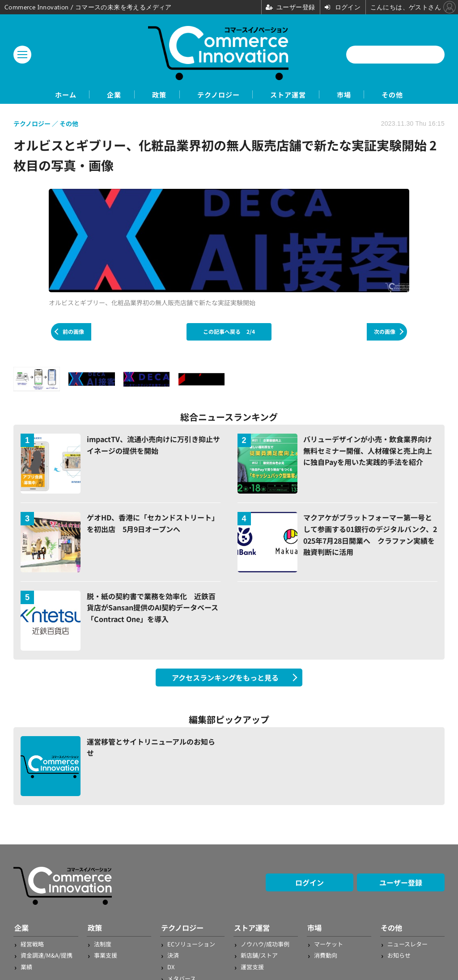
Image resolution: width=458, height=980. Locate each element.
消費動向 (326, 956)
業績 (26, 967)
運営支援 (252, 967)
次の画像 (385, 332)
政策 (152, 95)
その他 (412, 95)
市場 (357, 95)
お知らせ (399, 956)
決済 (173, 956)
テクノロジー (218, 95)
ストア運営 (295, 95)
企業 (101, 95)
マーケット (329, 944)
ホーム (46, 95)
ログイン (310, 883)
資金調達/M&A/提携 (47, 956)
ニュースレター (407, 944)
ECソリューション (191, 944)
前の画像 (73, 332)
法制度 (103, 944)
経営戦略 (32, 944)
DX (171, 967)
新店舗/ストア (259, 956)
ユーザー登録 (401, 883)
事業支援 (106, 956)
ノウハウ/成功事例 (265, 944)
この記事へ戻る (229, 332)
